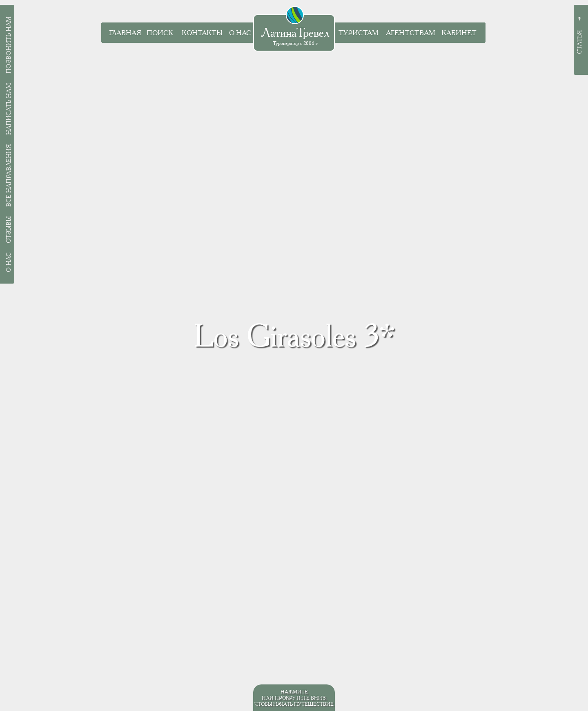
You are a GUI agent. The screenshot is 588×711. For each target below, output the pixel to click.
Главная (125, 33)
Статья (579, 42)
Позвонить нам (9, 45)
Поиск (160, 33)
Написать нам (9, 109)
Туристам (359, 33)
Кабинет (459, 33)
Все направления (9, 176)
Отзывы (9, 230)
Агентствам (411, 33)
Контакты (202, 33)
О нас (240, 33)
